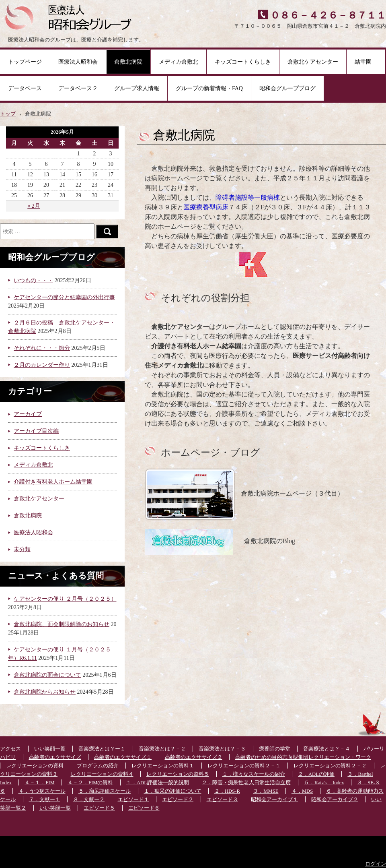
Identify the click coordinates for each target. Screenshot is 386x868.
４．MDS (302, 791)
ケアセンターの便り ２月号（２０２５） (65, 599)
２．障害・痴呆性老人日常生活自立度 (246, 783)
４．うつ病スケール (42, 791)
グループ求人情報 (137, 88)
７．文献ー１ (45, 800)
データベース (25, 88)
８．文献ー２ (89, 800)
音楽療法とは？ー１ (102, 749)
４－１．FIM (39, 783)
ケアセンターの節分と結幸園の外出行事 (64, 297)
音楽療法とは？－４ (327, 749)
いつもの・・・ (33, 280)
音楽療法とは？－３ (222, 749)
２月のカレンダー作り (42, 365)
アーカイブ (28, 414)
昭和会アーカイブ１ (274, 800)
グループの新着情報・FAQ (209, 88)
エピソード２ (178, 800)
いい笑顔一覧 (50, 749)
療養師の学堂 (275, 749)
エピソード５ (99, 808)
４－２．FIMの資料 (90, 783)
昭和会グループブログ (287, 88)
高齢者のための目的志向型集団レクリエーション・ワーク (303, 757)
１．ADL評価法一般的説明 (158, 783)
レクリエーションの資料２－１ (244, 766)
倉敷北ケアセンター (313, 62)
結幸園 (366, 62)
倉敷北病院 (128, 62)
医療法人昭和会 (78, 62)
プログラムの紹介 (98, 766)
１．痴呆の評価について (173, 791)
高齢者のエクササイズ (55, 757)
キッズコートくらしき (243, 62)
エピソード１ (133, 800)
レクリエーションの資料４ (102, 774)
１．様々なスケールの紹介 (254, 774)
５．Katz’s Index (324, 783)
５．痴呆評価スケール (105, 791)
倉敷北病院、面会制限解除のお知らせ (62, 624)
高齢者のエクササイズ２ (194, 757)
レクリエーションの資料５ (178, 774)
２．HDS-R (227, 791)
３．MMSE (266, 791)
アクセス (10, 749)
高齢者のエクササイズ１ (123, 757)
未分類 (22, 549)
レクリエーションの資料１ (163, 766)
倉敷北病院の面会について (47, 675)
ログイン (376, 864)
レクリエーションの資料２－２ (330, 766)
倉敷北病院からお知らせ (45, 692)
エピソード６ (144, 808)
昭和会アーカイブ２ (335, 800)
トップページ (25, 62)
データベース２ (78, 88)
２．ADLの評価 (316, 774)
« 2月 (34, 206)
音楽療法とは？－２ (162, 749)
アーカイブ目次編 (36, 431)
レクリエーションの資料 (35, 766)
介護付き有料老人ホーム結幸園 (53, 482)
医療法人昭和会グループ (71, 16)
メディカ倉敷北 (179, 62)
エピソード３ (222, 800)
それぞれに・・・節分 (42, 348)
